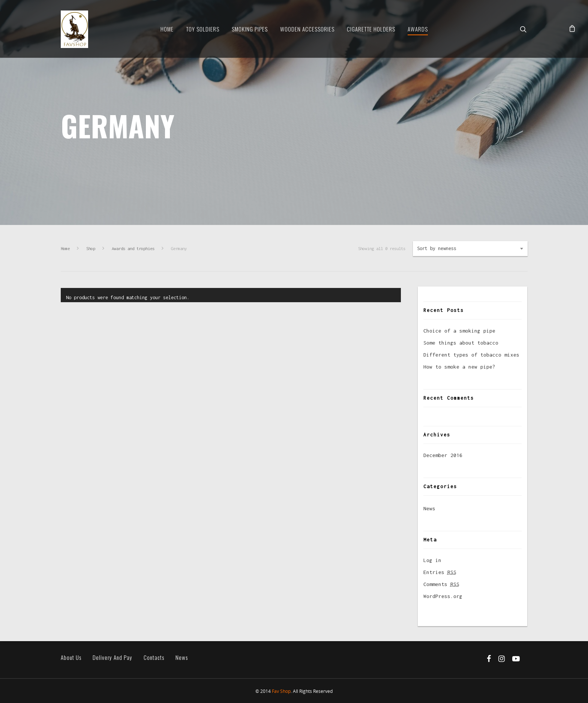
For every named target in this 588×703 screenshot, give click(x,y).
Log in (432, 560)
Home (167, 29)
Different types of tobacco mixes (471, 355)
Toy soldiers (203, 29)
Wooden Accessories (307, 29)
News (429, 508)
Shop (91, 248)
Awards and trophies (133, 248)
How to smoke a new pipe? (459, 367)
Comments (441, 584)
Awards (418, 29)
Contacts (154, 657)
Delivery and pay (112, 657)
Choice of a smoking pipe (459, 331)
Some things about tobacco (461, 343)
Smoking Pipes (250, 29)
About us (71, 657)
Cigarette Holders (371, 29)
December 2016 (443, 455)
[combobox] (470, 249)
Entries (440, 572)
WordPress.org (443, 596)
